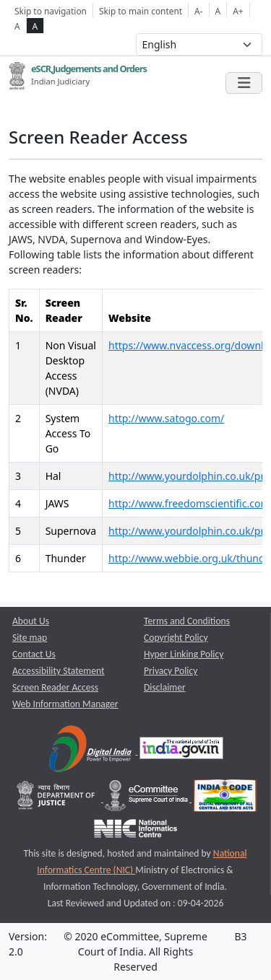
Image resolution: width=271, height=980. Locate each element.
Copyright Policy (176, 638)
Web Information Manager (65, 704)
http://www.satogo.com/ (166, 418)
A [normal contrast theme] (17, 26)
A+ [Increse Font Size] (238, 11)
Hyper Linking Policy (184, 654)
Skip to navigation (51, 11)
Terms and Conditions (187, 621)
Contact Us (34, 654)
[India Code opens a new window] (225, 799)
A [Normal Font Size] (218, 11)
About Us (31, 621)
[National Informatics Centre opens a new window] (135, 832)
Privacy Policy (171, 671)
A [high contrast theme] (35, 26)
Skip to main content (141, 11)
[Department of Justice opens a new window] (57, 799)
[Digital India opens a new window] (91, 751)
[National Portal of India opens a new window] (181, 751)
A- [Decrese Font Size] (198, 11)
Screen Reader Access (55, 687)
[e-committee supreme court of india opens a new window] (147, 799)
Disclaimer (165, 687)
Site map (30, 638)
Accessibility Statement (59, 671)
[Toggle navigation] (244, 83)
